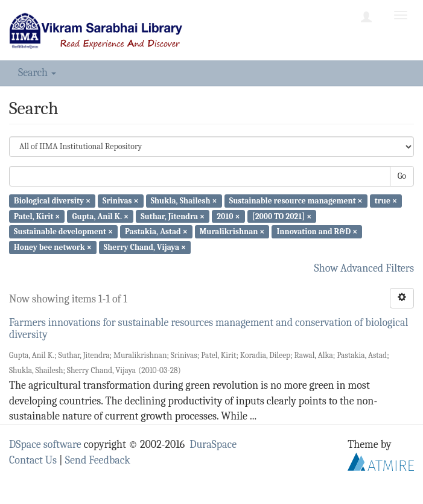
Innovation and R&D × (317, 231)
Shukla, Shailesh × (184, 201)
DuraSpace (213, 445)
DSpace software (45, 445)
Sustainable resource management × (296, 201)
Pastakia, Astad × (156, 231)
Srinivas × (120, 201)
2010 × (228, 216)
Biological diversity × (52, 201)
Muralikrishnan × (232, 231)
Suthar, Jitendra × (173, 216)
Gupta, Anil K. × (100, 216)
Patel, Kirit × (37, 216)
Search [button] (37, 73)
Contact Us (33, 460)
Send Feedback (98, 460)
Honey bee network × (53, 247)
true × (386, 201)
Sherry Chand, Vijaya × (145, 247)
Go (402, 176)
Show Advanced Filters (364, 268)
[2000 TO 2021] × (282, 216)
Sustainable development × (63, 231)
